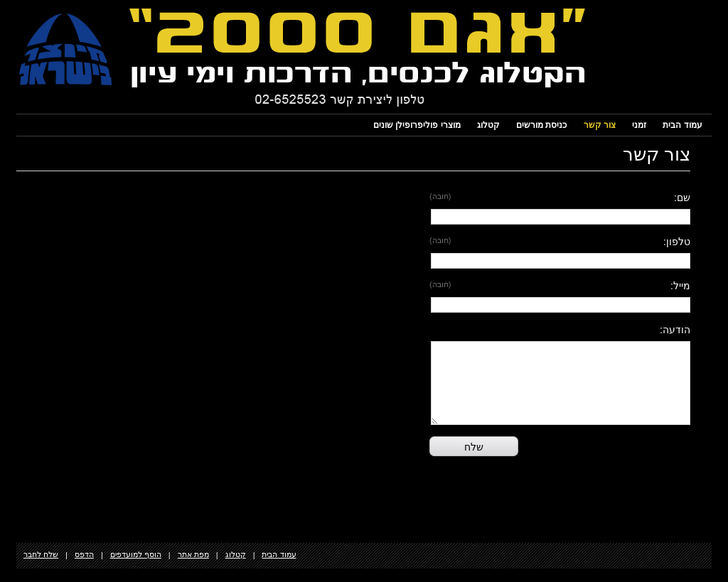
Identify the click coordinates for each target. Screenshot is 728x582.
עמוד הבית (682, 125)
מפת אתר (193, 554)
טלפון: (677, 242)
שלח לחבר (41, 554)
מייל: (680, 286)
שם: (682, 198)
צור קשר (600, 125)
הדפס (84, 554)
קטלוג (488, 125)
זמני (639, 125)
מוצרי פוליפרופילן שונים (417, 125)
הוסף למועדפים (136, 554)
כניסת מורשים (541, 125)
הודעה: (675, 330)
